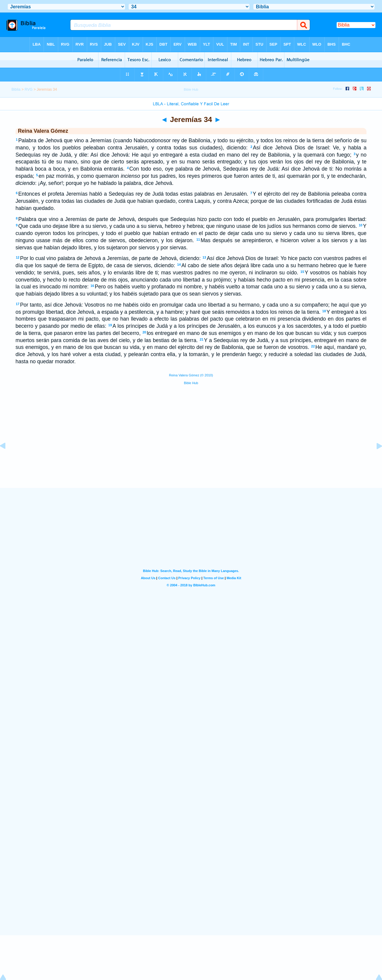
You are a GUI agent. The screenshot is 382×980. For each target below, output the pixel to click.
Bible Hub (191, 383)
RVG (29, 89)
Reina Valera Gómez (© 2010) (191, 375)
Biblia (16, 89)
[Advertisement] (191, 451)
